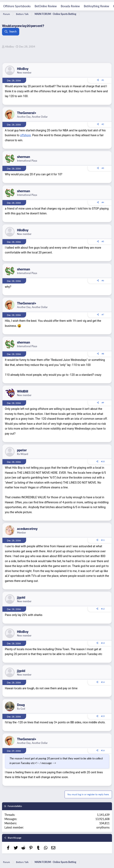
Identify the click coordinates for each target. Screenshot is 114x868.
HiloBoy (9, 46)
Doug (21, 705)
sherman (23, 157)
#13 (103, 643)
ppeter (22, 450)
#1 (103, 80)
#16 (103, 750)
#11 (103, 540)
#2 (103, 124)
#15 (103, 716)
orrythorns (103, 827)
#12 (103, 609)
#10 (103, 461)
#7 (103, 315)
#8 (103, 354)
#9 (103, 403)
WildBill (23, 391)
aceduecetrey (27, 529)
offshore (25, 135)
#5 (103, 241)
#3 (103, 168)
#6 (103, 280)
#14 (103, 682)
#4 (103, 202)
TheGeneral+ (27, 113)
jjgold (21, 597)
